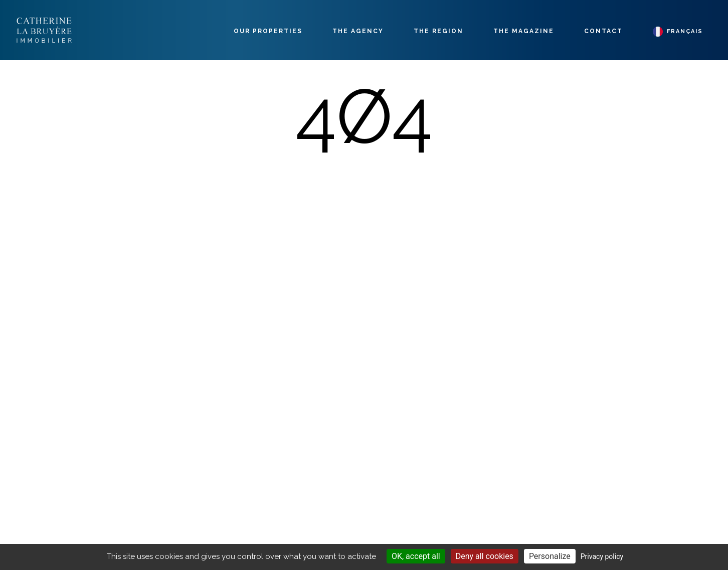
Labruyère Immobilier (44, 30)
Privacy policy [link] (602, 556)
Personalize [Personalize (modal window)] (550, 556)
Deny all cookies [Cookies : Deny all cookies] (485, 556)
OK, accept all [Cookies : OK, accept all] (416, 556)
